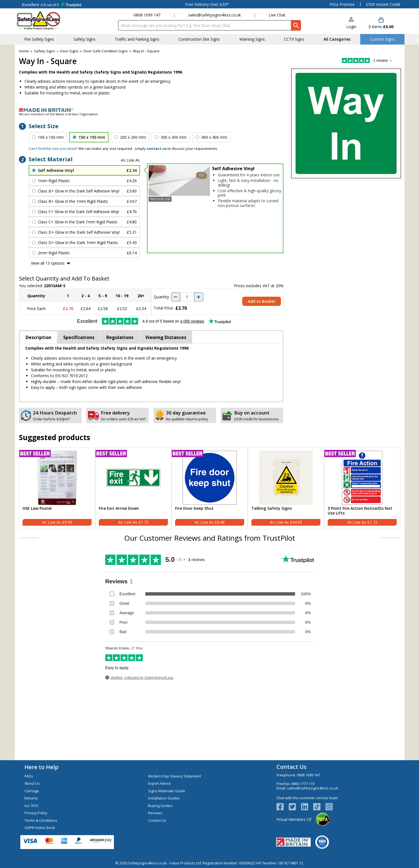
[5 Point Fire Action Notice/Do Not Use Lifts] (362, 488)
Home (24, 51)
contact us (157, 148)
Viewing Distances (166, 337)
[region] (57, 478)
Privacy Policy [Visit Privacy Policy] (36, 813)
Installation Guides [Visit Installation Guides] (164, 798)
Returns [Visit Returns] (31, 798)
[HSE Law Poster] (57, 488)
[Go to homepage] (49, 20)
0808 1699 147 (147, 15)
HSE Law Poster (37, 509)
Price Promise (342, 4)
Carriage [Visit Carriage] (32, 791)
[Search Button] (296, 25)
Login (351, 27)
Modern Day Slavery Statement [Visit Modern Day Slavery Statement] (175, 776)
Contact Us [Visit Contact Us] (157, 820)
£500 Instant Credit (383, 4)
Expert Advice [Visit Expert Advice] (160, 783)
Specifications (79, 337)
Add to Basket (262, 301)
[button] (351, 23)
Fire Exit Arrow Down (119, 509)
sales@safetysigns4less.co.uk (215, 15)
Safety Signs (45, 51)
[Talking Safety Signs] (286, 488)
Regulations (120, 337)
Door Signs (69, 51)
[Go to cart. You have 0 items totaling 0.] (381, 23)
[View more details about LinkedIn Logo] (307, 807)
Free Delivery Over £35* (207, 4)
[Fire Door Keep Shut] (210, 488)
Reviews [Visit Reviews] (155, 813)
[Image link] (210, 110)
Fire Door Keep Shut (194, 509)
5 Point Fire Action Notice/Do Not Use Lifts (360, 511)
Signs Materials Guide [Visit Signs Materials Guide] (167, 791)
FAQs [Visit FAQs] (29, 776)
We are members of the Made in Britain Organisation (58, 114)
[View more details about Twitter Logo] (295, 807)
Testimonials (52, 4)
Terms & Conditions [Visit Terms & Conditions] (41, 820)
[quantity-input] (187, 297)
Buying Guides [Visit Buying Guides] (160, 806)
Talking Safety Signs (272, 509)
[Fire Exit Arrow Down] (133, 488)
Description (38, 337)
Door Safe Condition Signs (106, 51)
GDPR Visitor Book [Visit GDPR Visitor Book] (40, 828)
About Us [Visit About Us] (32, 783)
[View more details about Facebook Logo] (283, 807)
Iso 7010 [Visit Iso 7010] (31, 806)
